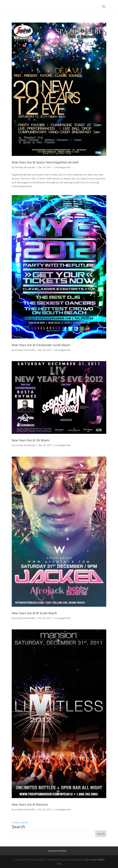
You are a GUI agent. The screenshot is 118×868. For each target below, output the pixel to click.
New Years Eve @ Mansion (30, 804)
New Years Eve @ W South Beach (34, 613)
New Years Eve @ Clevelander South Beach (41, 345)
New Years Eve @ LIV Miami (31, 440)
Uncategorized (63, 167)
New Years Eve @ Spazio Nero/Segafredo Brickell (45, 162)
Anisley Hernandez (25, 167)
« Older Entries (20, 822)
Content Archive (57, 851)
